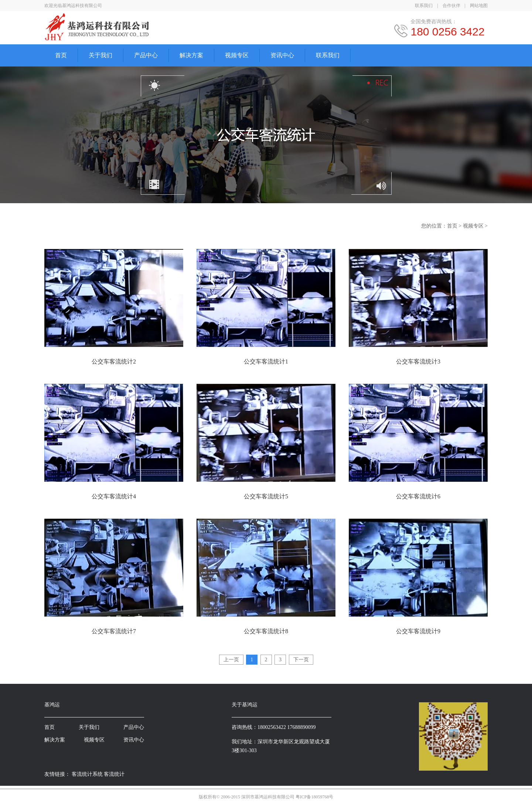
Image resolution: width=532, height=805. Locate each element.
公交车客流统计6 (418, 496)
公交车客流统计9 (418, 631)
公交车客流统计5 (266, 496)
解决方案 (191, 55)
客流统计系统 (87, 774)
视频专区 (237, 55)
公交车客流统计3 (418, 361)
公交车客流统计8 (266, 631)
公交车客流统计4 (114, 496)
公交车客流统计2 (114, 361)
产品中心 (146, 55)
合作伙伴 (451, 6)
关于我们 (100, 55)
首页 (61, 55)
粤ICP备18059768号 (315, 797)
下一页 (301, 660)
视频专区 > (475, 226)
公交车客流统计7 (114, 631)
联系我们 (424, 6)
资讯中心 (282, 55)
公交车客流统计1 (266, 361)
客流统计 (114, 774)
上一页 (231, 660)
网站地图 (479, 6)
